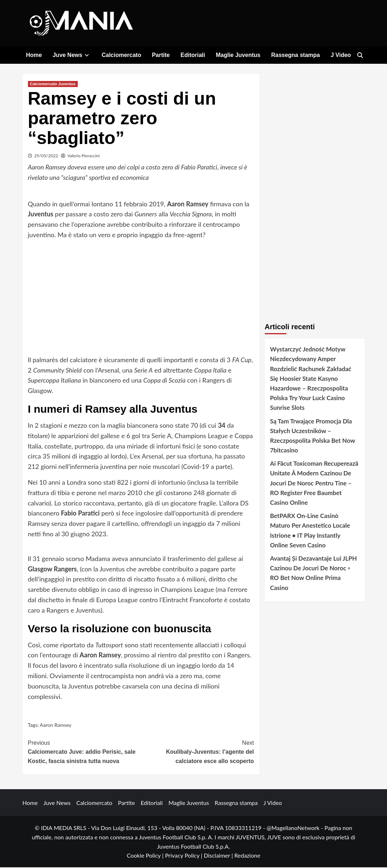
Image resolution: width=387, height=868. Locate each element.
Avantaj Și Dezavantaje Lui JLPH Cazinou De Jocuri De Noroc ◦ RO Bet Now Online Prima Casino (314, 574)
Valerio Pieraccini (83, 156)
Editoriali (193, 55)
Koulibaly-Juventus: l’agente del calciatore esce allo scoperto (197, 752)
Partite (161, 55)
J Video (341, 55)
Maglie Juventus (238, 55)
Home (34, 55)
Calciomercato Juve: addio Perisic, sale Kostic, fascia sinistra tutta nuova (85, 752)
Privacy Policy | (184, 856)
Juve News (72, 55)
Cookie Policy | (146, 856)
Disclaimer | (219, 856)
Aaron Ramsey (56, 726)
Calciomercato (121, 55)
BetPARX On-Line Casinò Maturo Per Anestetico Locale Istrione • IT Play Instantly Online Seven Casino (310, 531)
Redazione (247, 856)
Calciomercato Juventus (53, 85)
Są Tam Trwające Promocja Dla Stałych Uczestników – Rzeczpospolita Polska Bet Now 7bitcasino (313, 437)
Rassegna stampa (296, 55)
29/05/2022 (46, 156)
